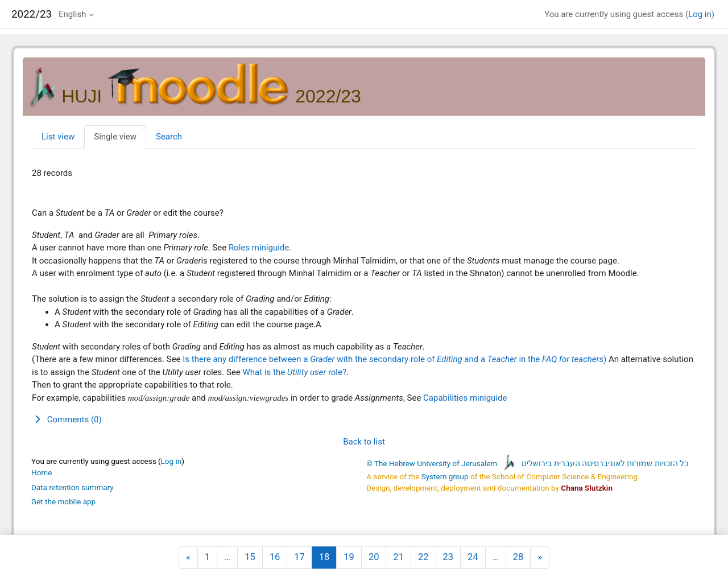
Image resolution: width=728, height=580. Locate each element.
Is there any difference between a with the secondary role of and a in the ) (396, 359)
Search (169, 137)
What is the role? (295, 372)
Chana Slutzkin (587, 488)
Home (42, 472)
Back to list (364, 442)
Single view (115, 137)
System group (445, 476)
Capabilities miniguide (465, 398)
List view (58, 137)
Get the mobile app (63, 501)
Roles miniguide (259, 248)
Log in (700, 14)
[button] (364, 420)
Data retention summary (73, 487)
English (73, 14)
